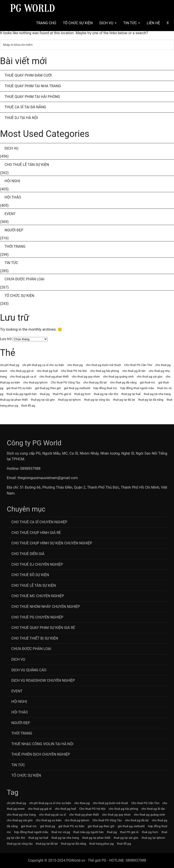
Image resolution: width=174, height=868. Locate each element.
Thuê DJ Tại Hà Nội (21, 118)
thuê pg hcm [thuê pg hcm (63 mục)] (82, 394)
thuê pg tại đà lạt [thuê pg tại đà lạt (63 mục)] (124, 400)
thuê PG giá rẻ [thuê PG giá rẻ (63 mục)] (62, 394)
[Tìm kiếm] (87, 45)
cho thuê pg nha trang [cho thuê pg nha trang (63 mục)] (21, 815)
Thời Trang (15, 246)
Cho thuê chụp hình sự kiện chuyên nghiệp (52, 543)
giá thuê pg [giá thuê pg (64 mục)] (48, 826)
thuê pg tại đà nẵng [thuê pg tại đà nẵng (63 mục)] (151, 400)
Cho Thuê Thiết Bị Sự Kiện (35, 638)
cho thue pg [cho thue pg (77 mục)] (75, 365)
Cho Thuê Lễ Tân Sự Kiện (27, 165)
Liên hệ (153, 23)
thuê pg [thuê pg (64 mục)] (45, 394)
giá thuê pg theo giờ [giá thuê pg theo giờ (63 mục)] (48, 388)
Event (10, 214)
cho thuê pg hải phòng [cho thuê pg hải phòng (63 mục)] (104, 371)
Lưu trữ (6, 339)
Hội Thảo (13, 197)
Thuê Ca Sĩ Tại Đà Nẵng (25, 107)
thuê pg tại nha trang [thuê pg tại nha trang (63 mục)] (157, 394)
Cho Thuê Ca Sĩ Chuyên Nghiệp (39, 522)
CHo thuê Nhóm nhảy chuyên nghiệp (46, 607)
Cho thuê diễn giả (28, 554)
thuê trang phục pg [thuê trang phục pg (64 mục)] (101, 844)
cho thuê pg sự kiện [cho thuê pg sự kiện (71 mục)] (49, 820)
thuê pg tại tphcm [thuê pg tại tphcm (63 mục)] (69, 400)
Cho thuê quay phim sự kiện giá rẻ (43, 628)
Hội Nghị (12, 181)
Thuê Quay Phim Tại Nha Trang (33, 86)
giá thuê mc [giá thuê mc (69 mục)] (147, 382)
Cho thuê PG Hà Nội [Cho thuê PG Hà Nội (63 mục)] (74, 371)
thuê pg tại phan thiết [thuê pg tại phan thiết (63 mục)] (14, 400)
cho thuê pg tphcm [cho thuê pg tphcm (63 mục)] (35, 382)
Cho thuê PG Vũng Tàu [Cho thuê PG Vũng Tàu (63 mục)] (65, 382)
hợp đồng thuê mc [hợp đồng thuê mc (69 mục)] (105, 388)
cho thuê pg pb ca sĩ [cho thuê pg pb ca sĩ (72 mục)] (23, 377)
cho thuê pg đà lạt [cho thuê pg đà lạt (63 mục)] (95, 382)
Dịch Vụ (108, 23)
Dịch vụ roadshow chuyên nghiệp (43, 680)
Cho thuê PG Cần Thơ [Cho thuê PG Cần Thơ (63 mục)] (138, 365)
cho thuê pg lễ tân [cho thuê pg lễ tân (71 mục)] (134, 371)
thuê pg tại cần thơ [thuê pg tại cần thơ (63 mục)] (106, 394)
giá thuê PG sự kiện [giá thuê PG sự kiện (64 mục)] (19, 388)
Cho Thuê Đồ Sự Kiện (30, 575)
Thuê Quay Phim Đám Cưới (28, 75)
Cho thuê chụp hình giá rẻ (36, 533)
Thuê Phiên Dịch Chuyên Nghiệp (41, 754)
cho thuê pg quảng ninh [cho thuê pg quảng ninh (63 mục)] (118, 377)
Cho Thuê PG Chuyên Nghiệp (37, 617)
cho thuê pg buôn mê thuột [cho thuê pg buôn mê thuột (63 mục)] (103, 365)
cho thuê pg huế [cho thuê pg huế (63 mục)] (47, 371)
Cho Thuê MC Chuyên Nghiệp (38, 596)
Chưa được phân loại (24, 279)
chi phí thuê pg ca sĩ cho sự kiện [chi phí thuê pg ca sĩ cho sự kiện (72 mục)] (43, 365)
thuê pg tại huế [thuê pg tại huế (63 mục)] (131, 394)
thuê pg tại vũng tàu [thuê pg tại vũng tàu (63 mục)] (97, 400)
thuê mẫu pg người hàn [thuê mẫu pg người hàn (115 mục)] (22, 394)
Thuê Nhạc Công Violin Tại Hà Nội (42, 744)
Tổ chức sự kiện (19, 296)
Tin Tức (132, 23)
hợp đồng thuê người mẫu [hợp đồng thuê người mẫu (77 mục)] (137, 388)
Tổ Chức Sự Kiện (78, 23)
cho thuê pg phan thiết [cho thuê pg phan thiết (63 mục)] (54, 377)
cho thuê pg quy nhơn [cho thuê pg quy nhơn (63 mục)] (86, 377)
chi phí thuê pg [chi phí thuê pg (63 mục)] (10, 365)
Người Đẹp (14, 230)
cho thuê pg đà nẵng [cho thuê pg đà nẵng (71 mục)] (123, 382)
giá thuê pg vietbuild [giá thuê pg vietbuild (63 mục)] (77, 388)
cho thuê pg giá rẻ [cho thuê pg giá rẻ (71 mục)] (22, 371)
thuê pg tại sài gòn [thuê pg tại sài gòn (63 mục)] (43, 400)
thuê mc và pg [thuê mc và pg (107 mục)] (61, 832)
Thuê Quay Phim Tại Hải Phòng (32, 97)
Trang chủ (46, 23)
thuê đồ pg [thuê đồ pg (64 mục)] (28, 406)
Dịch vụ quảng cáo (29, 670)
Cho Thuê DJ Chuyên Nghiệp (37, 564)
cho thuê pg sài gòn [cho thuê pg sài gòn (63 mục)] (150, 377)
